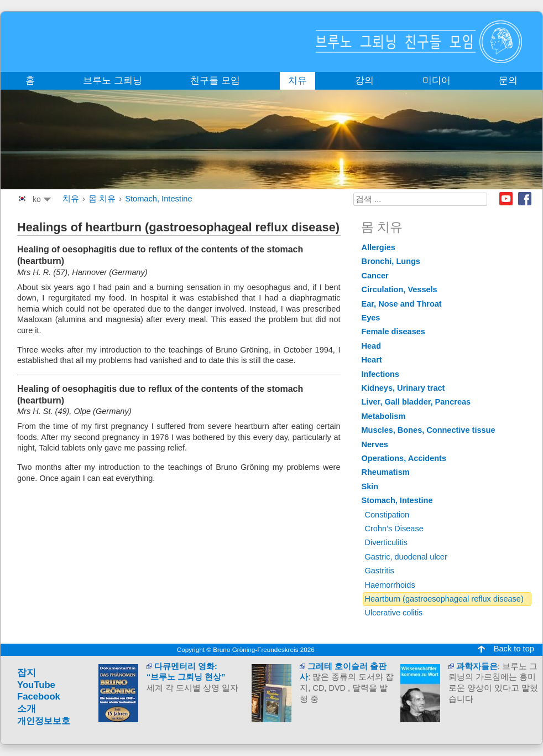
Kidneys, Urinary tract (403, 388)
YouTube (36, 685)
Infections (381, 374)
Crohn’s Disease (394, 529)
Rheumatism (386, 472)
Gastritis (380, 571)
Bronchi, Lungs (391, 261)
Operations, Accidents (404, 458)
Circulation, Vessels (400, 289)
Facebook (525, 199)
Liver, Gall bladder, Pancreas (416, 402)
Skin (370, 486)
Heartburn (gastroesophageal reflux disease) (444, 599)
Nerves (375, 444)
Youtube (506, 199)
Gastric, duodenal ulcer (406, 557)
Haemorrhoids (390, 585)
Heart (372, 360)
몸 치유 (102, 199)
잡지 (27, 673)
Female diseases (393, 332)
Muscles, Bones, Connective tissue (429, 430)
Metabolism (384, 416)
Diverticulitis (386, 542)
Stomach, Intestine (158, 199)
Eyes (371, 318)
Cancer (375, 276)
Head (372, 346)
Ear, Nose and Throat (402, 304)
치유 (71, 199)
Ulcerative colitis (394, 613)
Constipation (387, 515)
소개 (27, 709)
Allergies (378, 247)
